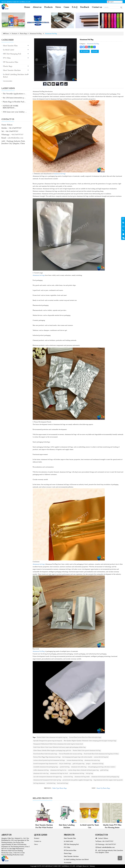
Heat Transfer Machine (12, 70)
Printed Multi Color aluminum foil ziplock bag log (52, 737)
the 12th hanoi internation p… (14, 98)
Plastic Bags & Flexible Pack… (14, 102)
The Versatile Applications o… (15, 94)
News (36, 844)
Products (15, 34)
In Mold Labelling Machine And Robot (76, 859)
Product (37, 838)
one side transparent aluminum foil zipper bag (48, 777)
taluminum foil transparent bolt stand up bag (47, 780)
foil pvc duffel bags (65, 764)
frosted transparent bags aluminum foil (45, 764)
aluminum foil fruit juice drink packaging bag (105, 777)
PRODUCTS (69, 835)
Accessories (8, 81)
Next (74, 60)
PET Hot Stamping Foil (12, 54)
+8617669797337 (17, 135)
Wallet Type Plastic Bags (59, 788)
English (111, 2)
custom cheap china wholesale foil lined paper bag (83, 770)
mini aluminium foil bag (77, 773)
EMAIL (95, 51)
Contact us (38, 841)
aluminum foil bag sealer (82, 777)
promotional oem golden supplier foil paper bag (77, 780)
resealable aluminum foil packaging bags (46, 767)
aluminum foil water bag (41, 773)
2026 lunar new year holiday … (15, 112)
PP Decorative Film (11, 62)
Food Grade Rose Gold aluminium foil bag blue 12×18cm (101, 754)
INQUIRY (85, 51)
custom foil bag (68, 777)
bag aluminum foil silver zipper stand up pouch (108, 780)
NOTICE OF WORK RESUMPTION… (11, 107)
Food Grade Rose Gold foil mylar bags (45, 754)
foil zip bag (89, 773)
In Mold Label (9, 50)
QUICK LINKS (41, 835)
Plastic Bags (23, 34)
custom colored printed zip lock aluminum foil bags (49, 760)
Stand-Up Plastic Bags (103, 788)
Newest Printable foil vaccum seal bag (71, 754)
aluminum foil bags (60, 174)
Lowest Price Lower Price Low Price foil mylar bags (85, 737)
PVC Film (7, 58)
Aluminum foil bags (39, 275)
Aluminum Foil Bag (36, 34)
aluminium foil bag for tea (58, 770)
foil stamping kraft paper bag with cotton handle (77, 757)
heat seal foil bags (63, 783)
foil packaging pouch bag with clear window (102, 767)
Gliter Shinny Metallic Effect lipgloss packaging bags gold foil (52, 750)
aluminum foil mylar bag (92, 760)
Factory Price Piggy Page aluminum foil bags (47, 757)
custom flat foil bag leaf (101, 757)
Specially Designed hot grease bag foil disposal (48, 741)
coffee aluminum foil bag (41, 770)
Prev (37, 60)
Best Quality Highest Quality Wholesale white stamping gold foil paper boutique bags (90, 741)
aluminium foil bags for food (59, 773)
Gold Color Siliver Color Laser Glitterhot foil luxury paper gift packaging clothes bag (59, 747)
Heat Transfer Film (10, 46)
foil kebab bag (51, 783)
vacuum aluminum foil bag (75, 760)
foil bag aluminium (39, 783)
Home (7, 34)
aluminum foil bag (98, 764)
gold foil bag (104, 770)
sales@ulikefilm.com (15, 138)
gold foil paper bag (79, 764)
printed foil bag (65, 767)
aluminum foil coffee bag (79, 767)
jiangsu (88, 764)
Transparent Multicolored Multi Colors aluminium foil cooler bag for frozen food (58, 744)
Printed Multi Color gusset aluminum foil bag (87, 750)
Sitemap (92, 866)
